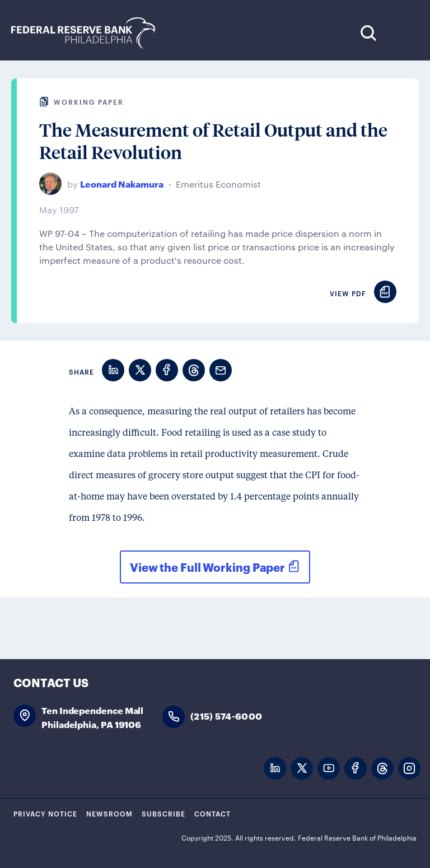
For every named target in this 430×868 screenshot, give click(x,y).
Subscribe (163, 813)
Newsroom (109, 813)
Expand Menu (402, 33)
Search (368, 33)
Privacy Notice (45, 813)
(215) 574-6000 (226, 715)
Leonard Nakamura (122, 183)
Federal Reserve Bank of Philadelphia (89, 33)
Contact (212, 813)
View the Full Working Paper (207, 567)
